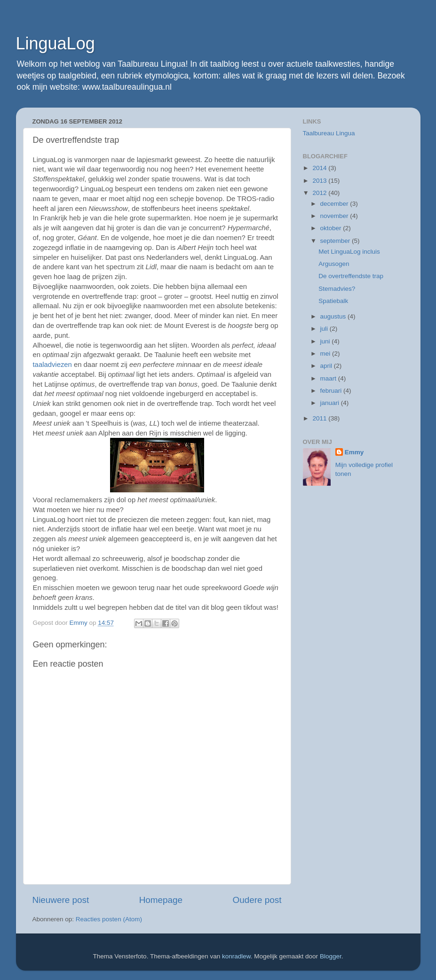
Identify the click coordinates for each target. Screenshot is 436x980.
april (327, 366)
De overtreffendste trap (351, 276)
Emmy (354, 452)
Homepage (161, 900)
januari (331, 403)
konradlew (236, 956)
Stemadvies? (337, 289)
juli (325, 329)
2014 (320, 168)
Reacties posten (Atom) (109, 919)
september (336, 241)
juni (326, 341)
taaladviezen (53, 365)
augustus (334, 316)
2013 (320, 181)
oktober (332, 228)
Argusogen (334, 264)
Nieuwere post (61, 900)
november (335, 216)
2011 (320, 418)
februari (332, 391)
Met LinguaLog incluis (349, 252)
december (335, 204)
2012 (320, 193)
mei (326, 354)
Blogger (331, 956)
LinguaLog (55, 43)
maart (329, 378)
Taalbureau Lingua (329, 133)
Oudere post (257, 900)
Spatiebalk (333, 301)
